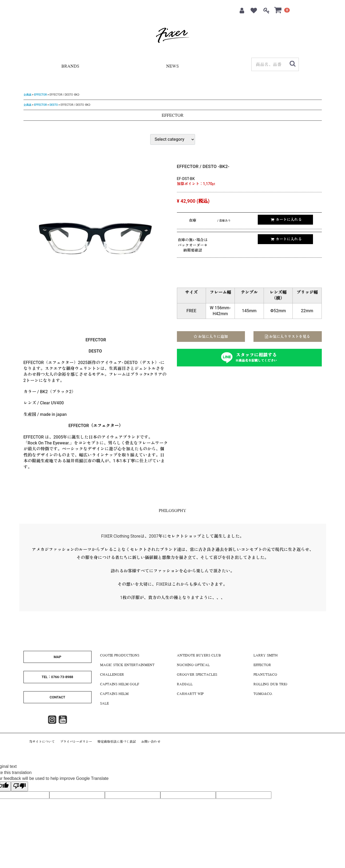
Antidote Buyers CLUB (199, 656)
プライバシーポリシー (76, 742)
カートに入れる (286, 220)
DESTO (54, 105)
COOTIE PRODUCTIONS (120, 656)
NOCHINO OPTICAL (193, 665)
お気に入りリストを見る (287, 336)
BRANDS (70, 67)
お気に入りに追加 (211, 336)
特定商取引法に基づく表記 (117, 742)
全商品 (27, 95)
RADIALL (185, 685)
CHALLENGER (112, 675)
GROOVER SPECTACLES (197, 675)
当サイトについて (42, 742)
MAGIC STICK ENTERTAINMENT (127, 665)
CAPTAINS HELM (114, 694)
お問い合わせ (151, 742)
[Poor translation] (19, 786)
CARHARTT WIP (190, 694)
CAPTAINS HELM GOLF (120, 685)
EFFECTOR (41, 95)
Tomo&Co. (263, 694)
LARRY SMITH (266, 656)
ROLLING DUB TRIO (270, 685)
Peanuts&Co (265, 675)
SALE (104, 704)
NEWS (172, 67)
